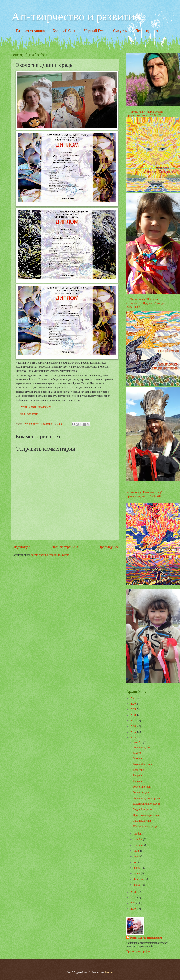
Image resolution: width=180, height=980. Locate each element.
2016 (133, 726)
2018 (133, 715)
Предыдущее (109, 547)
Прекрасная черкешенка (146, 815)
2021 (133, 698)
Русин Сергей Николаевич (35, 407)
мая (136, 862)
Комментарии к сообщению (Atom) (50, 555)
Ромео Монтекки (142, 764)
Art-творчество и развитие (76, 16)
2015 (133, 732)
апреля (138, 868)
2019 (133, 709)
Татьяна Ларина (142, 821)
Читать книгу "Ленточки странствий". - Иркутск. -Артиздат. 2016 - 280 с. (146, 303)
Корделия (138, 770)
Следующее (21, 547)
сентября (139, 845)
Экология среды (142, 787)
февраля (139, 879)
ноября (138, 834)
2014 (133, 738)
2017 (133, 721)
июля (137, 851)
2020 (133, 704)
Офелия (137, 758)
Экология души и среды (146, 798)
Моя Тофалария (29, 414)
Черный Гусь (95, 31)
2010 (133, 909)
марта (137, 873)
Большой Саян (65, 31)
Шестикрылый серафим (146, 804)
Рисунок (138, 775)
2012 (133, 898)
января (138, 885)
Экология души (142, 747)
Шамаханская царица (145, 826)
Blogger (109, 972)
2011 (133, 903)
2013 (133, 892)
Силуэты (120, 31)
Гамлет (137, 753)
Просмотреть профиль (139, 951)
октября (138, 839)
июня (137, 856)
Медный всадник (142, 809)
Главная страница (30, 31)
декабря (138, 742)
